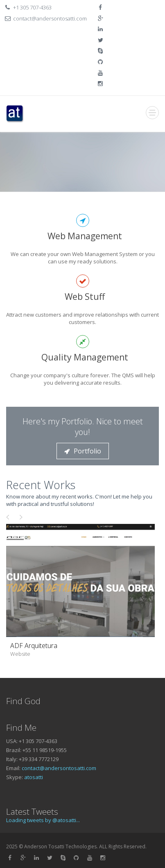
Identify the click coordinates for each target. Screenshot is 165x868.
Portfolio (83, 451)
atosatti (34, 777)
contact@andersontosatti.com (59, 768)
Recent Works (41, 485)
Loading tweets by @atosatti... (43, 820)
